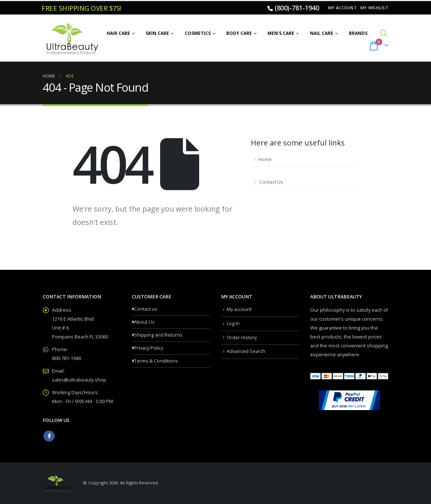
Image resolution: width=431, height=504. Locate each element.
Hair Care (118, 33)
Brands (358, 33)
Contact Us (271, 182)
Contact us (146, 309)
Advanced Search (246, 351)
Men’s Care (281, 33)
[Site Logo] (71, 38)
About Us (144, 322)
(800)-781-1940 (297, 8)
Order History (242, 338)
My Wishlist (374, 8)
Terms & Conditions (156, 361)
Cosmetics (198, 33)
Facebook (49, 436)
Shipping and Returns (158, 335)
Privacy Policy (149, 348)
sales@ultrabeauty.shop (79, 380)
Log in (233, 323)
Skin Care (157, 33)
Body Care (239, 33)
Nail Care (322, 33)
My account (342, 8)
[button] (384, 33)
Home (265, 159)
